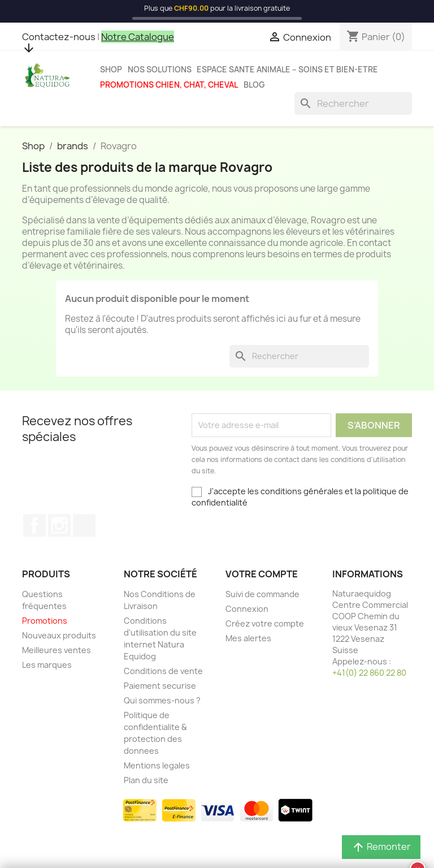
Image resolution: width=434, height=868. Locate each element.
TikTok (84, 525)
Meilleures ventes (57, 650)
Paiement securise (160, 686)
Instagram (59, 525)
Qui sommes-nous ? (162, 700)
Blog (254, 85)
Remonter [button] (381, 847)
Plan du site (146, 780)
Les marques (47, 665)
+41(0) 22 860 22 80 (369, 673)
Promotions (45, 621)
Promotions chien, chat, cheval (169, 85)
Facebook (34, 525)
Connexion (247, 609)
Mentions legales (157, 765)
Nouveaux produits (59, 635)
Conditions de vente (163, 671)
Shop (111, 70)
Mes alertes (248, 638)
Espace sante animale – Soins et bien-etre (287, 70)
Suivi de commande (262, 594)
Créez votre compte (265, 623)
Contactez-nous (59, 37)
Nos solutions (160, 70)
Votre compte (262, 574)
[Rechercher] (353, 103)
